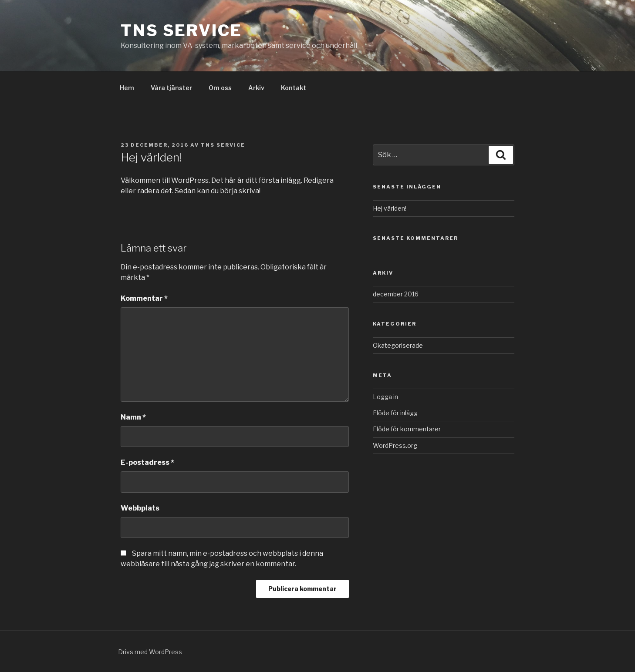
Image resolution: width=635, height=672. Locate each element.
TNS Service (181, 30)
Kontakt (294, 88)
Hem (127, 88)
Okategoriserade (398, 345)
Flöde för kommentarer (407, 429)
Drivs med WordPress (150, 652)
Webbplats (140, 508)
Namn (133, 417)
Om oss (220, 88)
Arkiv (256, 88)
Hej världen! (390, 208)
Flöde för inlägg (395, 413)
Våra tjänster (171, 88)
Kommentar (144, 298)
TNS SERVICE (223, 145)
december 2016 (396, 294)
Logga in (385, 397)
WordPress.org (395, 445)
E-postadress (147, 462)
